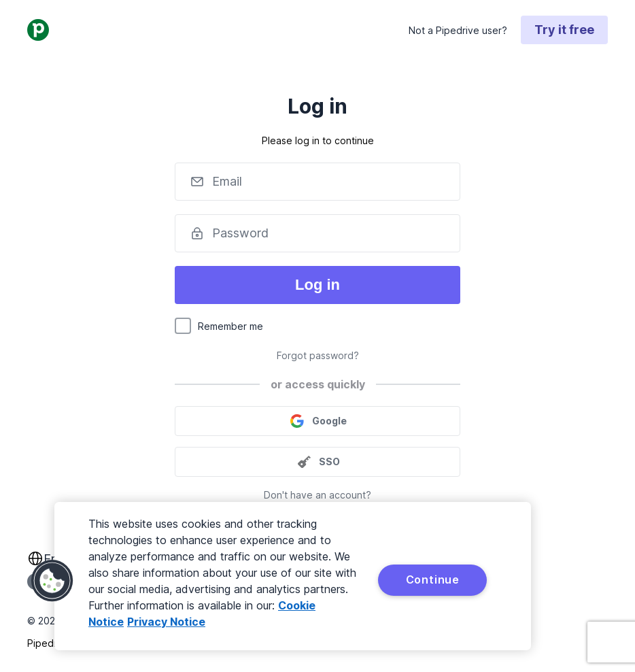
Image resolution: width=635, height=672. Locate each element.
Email (227, 181)
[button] (52, 581)
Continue (433, 579)
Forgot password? (318, 355)
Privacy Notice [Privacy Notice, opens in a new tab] (166, 622)
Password (240, 233)
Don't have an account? (317, 495)
